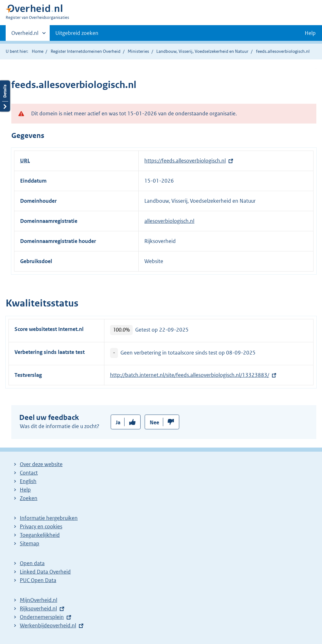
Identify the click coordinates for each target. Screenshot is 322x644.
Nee (154, 422)
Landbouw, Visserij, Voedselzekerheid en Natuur (202, 51)
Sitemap (30, 543)
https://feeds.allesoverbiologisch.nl (185, 161)
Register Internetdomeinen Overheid (86, 51)
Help (25, 490)
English (28, 481)
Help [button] (310, 33)
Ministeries (138, 51)
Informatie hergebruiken (49, 518)
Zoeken (29, 498)
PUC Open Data (38, 580)
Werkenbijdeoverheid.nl (48, 625)
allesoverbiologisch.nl (169, 221)
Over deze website (41, 464)
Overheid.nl (25, 35)
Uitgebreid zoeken (77, 33)
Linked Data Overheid (45, 572)
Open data (32, 563)
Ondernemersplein (42, 617)
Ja (118, 422)
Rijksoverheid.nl (38, 608)
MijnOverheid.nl (39, 600)
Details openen (5, 96)
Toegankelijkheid (40, 535)
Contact (29, 473)
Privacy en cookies (41, 526)
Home (38, 51)
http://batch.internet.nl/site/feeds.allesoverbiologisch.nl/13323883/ (190, 375)
